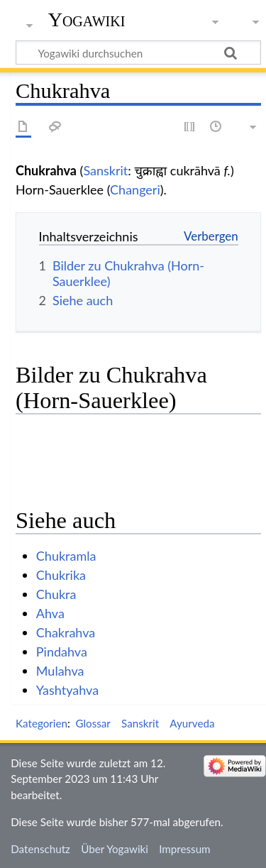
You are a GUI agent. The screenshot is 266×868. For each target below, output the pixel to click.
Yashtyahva (67, 690)
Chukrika (61, 575)
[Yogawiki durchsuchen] (138, 53)
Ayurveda (192, 723)
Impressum (185, 849)
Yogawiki (87, 20)
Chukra (56, 594)
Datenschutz (40, 849)
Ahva (50, 613)
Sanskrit (105, 170)
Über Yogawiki (115, 849)
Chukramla (66, 556)
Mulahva (60, 671)
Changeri (135, 189)
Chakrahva (66, 632)
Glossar (93, 723)
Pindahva (62, 652)
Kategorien (41, 723)
